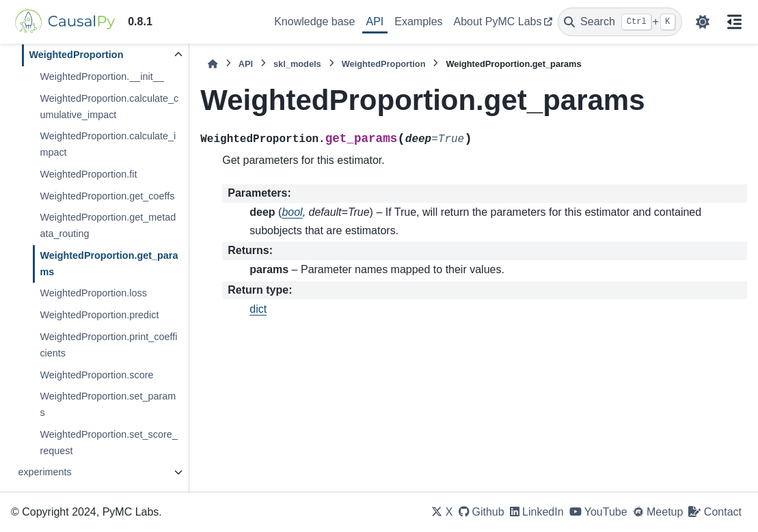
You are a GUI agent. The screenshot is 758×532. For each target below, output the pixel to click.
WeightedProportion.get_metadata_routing (108, 225)
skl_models (297, 64)
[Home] (213, 64)
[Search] (620, 22)
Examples (418, 22)
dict (258, 309)
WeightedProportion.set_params (108, 404)
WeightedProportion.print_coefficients (108, 345)
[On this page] (734, 22)
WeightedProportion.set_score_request (108, 443)
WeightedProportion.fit (88, 174)
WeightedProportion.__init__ (101, 76)
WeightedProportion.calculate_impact (108, 144)
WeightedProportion (76, 55)
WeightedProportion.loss (93, 293)
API (375, 22)
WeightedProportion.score (96, 375)
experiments (44, 472)
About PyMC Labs (498, 22)
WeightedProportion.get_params (109, 264)
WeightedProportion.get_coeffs (107, 196)
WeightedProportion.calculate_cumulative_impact (109, 107)
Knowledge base (314, 22)
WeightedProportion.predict (99, 315)
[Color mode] (703, 22)
